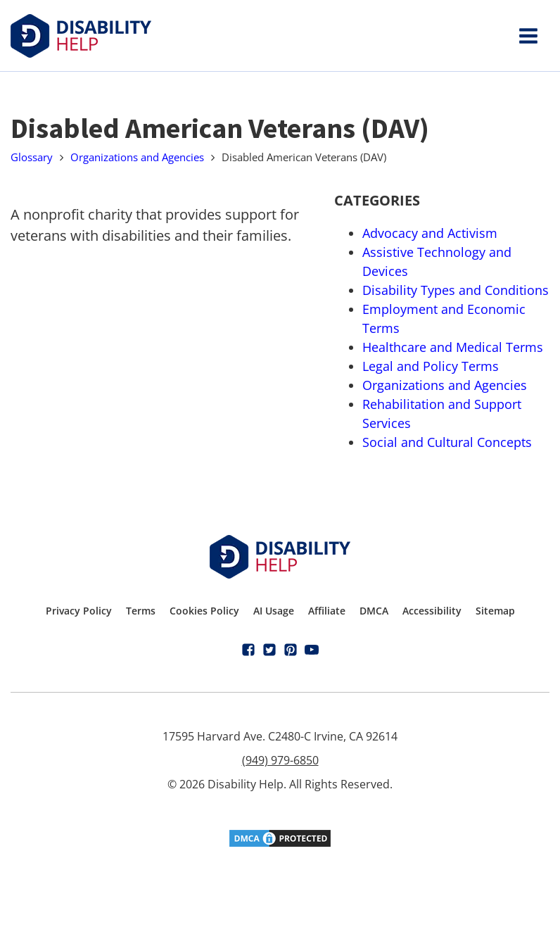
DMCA (374, 611)
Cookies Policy (204, 611)
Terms (141, 611)
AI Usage (274, 611)
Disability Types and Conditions (456, 290)
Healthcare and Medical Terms (453, 347)
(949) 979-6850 (280, 760)
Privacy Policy (79, 611)
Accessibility (432, 611)
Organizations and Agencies (137, 157)
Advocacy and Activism (430, 233)
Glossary (32, 157)
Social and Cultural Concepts (447, 442)
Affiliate (327, 611)
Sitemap (495, 611)
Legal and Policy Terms (431, 366)
